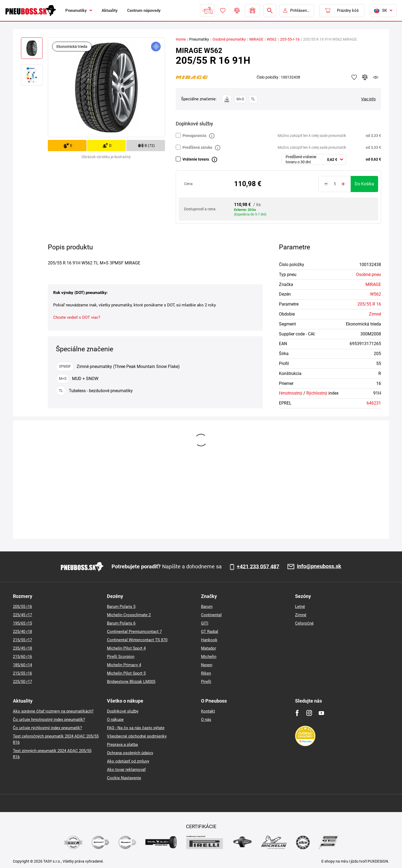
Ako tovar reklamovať (126, 770)
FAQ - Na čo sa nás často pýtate (136, 728)
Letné (300, 607)
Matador (209, 648)
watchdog (376, 77)
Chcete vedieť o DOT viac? (77, 317)
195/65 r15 (22, 623)
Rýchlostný (317, 393)
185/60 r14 (22, 665)
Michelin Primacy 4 (124, 665)
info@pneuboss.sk (319, 567)
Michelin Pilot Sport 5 (126, 673)
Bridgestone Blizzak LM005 (131, 682)
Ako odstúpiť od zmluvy (128, 761)
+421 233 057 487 (258, 567)
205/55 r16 (22, 607)
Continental (211, 615)
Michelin (209, 657)
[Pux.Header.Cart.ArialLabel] (342, 10)
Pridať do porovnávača (365, 77)
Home (181, 39)
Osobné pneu (369, 274)
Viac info (368, 99)
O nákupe (115, 720)
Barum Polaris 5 (121, 607)
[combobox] (314, 160)
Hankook (209, 640)
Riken (206, 673)
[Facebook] (297, 713)
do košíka (364, 184)
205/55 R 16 (369, 304)
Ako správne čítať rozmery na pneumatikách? (53, 711)
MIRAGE (256, 39)
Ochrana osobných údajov (130, 753)
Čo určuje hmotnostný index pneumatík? (49, 720)
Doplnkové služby (123, 711)
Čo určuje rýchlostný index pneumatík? (47, 728)
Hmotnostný (291, 393)
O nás (206, 720)
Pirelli (206, 682)
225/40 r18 (22, 632)
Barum (207, 607)
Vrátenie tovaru (196, 159)
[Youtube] (321, 713)
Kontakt (208, 711)
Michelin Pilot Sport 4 (126, 648)
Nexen (207, 665)
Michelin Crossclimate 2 (129, 615)
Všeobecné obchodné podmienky (137, 736)
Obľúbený (223, 10)
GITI (205, 623)
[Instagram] (309, 713)
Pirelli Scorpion (121, 657)
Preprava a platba (122, 745)
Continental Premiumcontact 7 (134, 632)
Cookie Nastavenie (124, 778)
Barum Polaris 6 (121, 623)
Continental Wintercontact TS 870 (137, 640)
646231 (374, 403)
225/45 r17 (22, 615)
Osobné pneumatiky (229, 39)
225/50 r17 (22, 682)
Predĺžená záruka (197, 147)
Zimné (375, 314)
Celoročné (304, 623)
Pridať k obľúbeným (354, 77)
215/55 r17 (22, 640)
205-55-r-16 (290, 39)
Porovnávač (237, 10)
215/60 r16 (22, 657)
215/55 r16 (22, 673)
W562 (272, 39)
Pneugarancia (194, 136)
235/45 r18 (22, 648)
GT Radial (210, 632)
